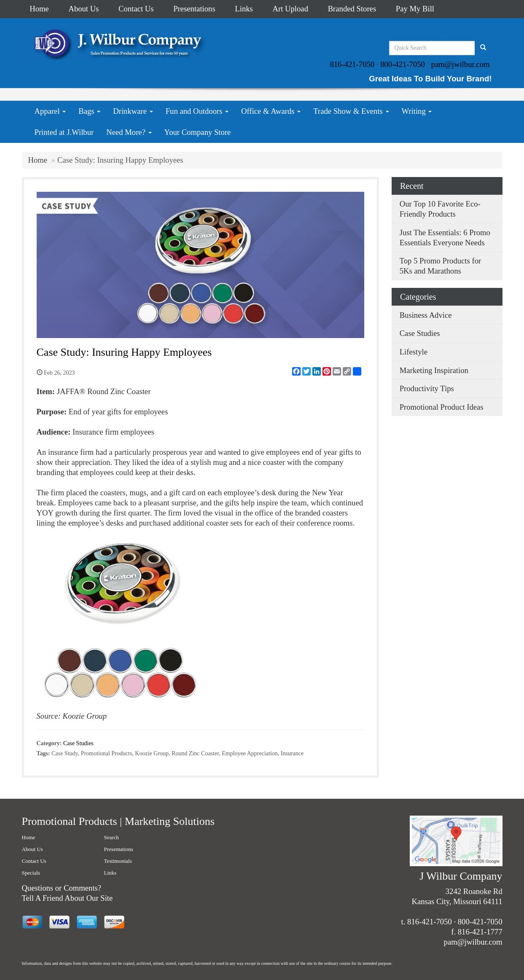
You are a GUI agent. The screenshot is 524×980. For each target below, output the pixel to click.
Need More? (129, 132)
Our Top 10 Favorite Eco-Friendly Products (440, 209)
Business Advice (426, 315)
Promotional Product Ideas (442, 407)
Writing (417, 111)
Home (39, 9)
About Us (83, 9)
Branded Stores (352, 9)
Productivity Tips (427, 388)
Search (112, 837)
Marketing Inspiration (434, 370)
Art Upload (290, 9)
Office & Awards (271, 111)
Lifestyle (414, 352)
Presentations (194, 9)
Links (244, 9)
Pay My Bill (415, 9)
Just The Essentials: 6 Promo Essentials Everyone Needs (445, 238)
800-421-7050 (403, 64)
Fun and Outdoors (197, 111)
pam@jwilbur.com (461, 64)
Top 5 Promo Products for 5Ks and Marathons (441, 266)
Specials (31, 873)
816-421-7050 (352, 64)
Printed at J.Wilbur (64, 132)
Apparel (50, 111)
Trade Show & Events (351, 111)
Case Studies (78, 743)
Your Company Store (198, 132)
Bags (89, 111)
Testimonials (118, 861)
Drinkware (133, 111)
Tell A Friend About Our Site (67, 898)
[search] (483, 48)
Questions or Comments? (62, 888)
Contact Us (136, 9)
